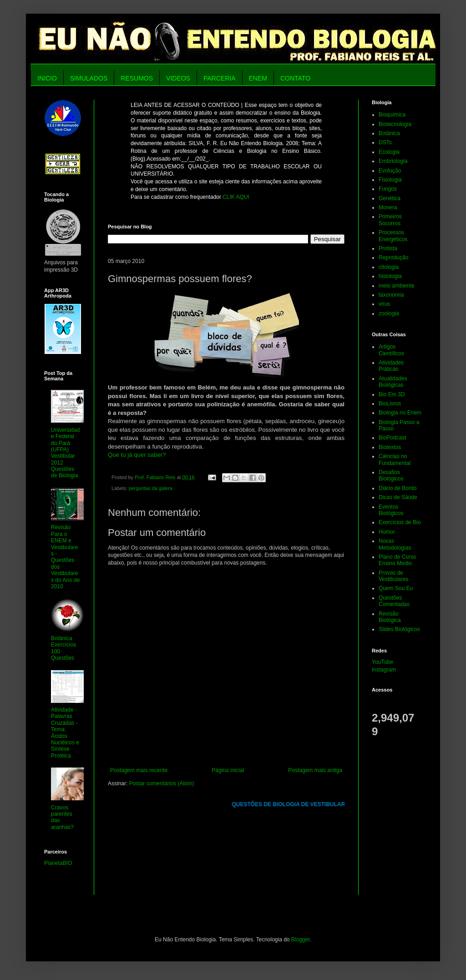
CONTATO (295, 78)
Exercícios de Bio (400, 522)
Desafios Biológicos (391, 475)
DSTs (385, 142)
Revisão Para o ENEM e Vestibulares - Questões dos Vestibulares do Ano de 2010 (65, 557)
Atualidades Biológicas (393, 382)
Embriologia (393, 161)
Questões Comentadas (394, 601)
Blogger (301, 940)
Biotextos (390, 447)
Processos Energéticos (393, 236)
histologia (390, 276)
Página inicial (228, 770)
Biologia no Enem (400, 413)
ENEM (258, 78)
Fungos (388, 189)
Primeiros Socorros (390, 220)
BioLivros (390, 404)
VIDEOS (178, 78)
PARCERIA (220, 78)
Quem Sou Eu (396, 588)
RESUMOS (137, 78)
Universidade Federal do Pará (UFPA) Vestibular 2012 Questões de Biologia (65, 453)
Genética (390, 198)
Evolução (390, 171)
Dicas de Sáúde (398, 497)
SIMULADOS (89, 78)
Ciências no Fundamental (395, 460)
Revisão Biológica (390, 617)
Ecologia (389, 152)
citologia (389, 267)
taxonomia (391, 295)
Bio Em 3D (392, 394)
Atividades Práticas (391, 366)
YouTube (382, 662)
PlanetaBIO (58, 863)
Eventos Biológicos (391, 510)
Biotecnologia (395, 124)
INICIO (47, 78)
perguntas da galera (151, 488)
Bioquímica (392, 115)
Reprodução (393, 258)
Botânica (389, 133)
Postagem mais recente (139, 770)
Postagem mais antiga (315, 770)
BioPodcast (393, 438)
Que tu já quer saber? (137, 455)
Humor (387, 532)
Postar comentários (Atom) (162, 783)
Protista (388, 248)
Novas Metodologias (395, 544)
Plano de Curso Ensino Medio (398, 560)
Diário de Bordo (398, 488)
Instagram (384, 670)
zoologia (389, 313)
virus (384, 304)
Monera (388, 207)
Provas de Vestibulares (393, 576)
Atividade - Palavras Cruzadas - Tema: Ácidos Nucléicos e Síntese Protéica (65, 733)
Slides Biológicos (399, 629)
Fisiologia (390, 180)
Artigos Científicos (391, 350)
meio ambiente (397, 286)
